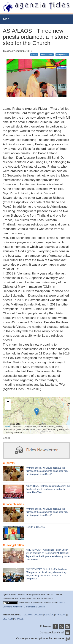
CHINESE (19, 619)
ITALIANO (27, 615)
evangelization (62, 55)
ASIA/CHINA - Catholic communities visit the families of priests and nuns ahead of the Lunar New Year (48, 489)
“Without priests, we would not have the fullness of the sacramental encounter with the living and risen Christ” (47, 471)
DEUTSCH (8, 619)
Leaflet (7, 426)
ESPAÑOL (49, 615)
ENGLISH (38, 615)
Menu (7, 19)
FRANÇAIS (61, 615)
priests (34, 55)
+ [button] (8, 402)
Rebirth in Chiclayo (35, 527)
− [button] (8, 408)
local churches (47, 55)
